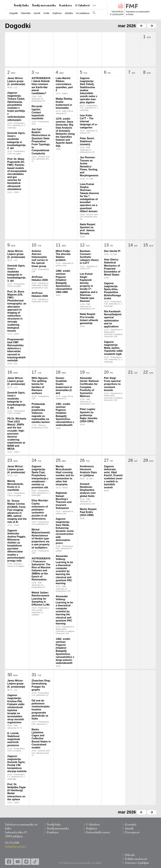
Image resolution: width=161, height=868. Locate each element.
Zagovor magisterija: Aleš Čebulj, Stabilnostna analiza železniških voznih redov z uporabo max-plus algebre (89, 90)
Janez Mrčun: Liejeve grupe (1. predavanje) (16, 81)
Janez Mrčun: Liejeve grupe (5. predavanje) (16, 684)
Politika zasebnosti (136, 859)
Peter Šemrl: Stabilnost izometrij (87, 141)
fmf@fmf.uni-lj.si (15, 847)
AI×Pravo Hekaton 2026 (40, 278)
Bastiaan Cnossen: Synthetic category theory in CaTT (89, 257)
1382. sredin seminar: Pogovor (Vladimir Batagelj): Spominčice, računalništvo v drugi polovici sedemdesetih (65, 651)
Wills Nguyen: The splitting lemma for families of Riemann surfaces (40, 386)
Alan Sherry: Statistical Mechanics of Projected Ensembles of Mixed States (112, 267)
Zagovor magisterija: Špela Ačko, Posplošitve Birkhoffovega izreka (112, 291)
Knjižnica (57, 13)
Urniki (46, 13)
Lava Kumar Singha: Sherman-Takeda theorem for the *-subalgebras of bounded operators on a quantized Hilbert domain (89, 198)
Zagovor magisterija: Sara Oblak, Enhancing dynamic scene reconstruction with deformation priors (65, 531)
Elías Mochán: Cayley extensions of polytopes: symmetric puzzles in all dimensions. (40, 510)
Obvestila (26, 13)
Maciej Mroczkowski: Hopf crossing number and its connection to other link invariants (65, 475)
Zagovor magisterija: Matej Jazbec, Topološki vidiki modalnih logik (113, 348)
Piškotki (130, 855)
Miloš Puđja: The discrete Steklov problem (63, 256)
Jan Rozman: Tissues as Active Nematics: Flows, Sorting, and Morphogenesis (89, 166)
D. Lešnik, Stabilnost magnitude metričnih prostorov (14, 739)
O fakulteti (82, 5)
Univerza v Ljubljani (137, 863)
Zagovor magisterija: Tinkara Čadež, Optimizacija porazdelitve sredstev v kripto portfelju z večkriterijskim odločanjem (16, 106)
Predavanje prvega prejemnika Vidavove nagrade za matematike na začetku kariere (41, 413)
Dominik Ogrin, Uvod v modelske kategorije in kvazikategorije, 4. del (17, 400)
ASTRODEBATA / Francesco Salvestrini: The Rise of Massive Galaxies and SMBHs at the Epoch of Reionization (41, 569)
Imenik (37, 13)
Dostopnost (132, 832)
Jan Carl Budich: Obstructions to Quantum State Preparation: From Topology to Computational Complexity (41, 141)
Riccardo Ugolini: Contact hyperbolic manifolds (38, 112)
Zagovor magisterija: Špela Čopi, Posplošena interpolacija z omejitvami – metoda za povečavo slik (40, 477)
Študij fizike (21, 5)
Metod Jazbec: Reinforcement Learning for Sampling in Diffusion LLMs (41, 599)
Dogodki (14, 13)
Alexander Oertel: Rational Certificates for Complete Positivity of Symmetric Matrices (89, 387)
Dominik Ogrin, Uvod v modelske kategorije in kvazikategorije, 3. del (17, 273)
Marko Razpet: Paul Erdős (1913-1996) (88, 512)
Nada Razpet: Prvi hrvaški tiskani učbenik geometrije (89, 319)
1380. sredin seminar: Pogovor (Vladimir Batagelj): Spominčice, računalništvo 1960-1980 (64, 281)
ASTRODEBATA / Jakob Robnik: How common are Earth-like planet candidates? (41, 86)
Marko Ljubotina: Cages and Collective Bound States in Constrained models (41, 738)
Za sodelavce (83, 13)
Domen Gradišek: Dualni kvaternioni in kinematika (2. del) (64, 386)
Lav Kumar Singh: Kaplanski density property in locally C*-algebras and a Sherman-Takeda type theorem (89, 287)
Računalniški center (98, 832)
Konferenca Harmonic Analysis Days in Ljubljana (88, 471)
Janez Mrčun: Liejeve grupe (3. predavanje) (16, 381)
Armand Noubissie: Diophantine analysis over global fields (88, 490)
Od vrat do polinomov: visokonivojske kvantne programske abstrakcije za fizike (41, 710)
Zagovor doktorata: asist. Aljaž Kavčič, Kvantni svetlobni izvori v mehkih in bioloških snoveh (113, 477)
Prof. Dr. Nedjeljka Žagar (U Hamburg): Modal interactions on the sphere (17, 792)
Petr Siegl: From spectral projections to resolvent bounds (112, 384)
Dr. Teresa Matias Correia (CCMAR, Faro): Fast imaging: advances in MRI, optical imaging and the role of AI (17, 511)
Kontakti (131, 824)
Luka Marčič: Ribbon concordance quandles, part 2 (64, 84)
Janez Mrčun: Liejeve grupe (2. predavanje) (16, 254)
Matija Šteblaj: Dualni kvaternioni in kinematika (64, 103)
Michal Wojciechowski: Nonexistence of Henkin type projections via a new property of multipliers (41, 539)
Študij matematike (44, 5)
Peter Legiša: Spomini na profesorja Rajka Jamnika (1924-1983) (89, 415)
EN (94, 6)
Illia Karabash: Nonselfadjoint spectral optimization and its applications (113, 319)
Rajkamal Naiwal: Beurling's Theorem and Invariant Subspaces (64, 500)
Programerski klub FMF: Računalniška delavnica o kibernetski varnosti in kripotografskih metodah (16, 350)
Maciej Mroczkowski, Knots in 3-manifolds (15, 486)
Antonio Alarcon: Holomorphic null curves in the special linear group (40, 259)
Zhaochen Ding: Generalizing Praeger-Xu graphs (41, 685)
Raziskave (66, 5)
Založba (69, 13)
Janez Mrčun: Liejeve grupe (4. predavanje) (16, 469)
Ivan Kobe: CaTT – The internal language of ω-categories (89, 121)
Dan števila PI (112, 251)
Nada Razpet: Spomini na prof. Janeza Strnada (88, 229)
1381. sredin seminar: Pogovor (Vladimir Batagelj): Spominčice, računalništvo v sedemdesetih (65, 415)
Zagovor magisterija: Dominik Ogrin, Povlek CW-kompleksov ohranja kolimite (17, 764)
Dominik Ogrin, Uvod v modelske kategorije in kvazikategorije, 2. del (17, 141)
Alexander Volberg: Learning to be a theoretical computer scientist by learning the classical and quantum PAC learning (64, 570)
